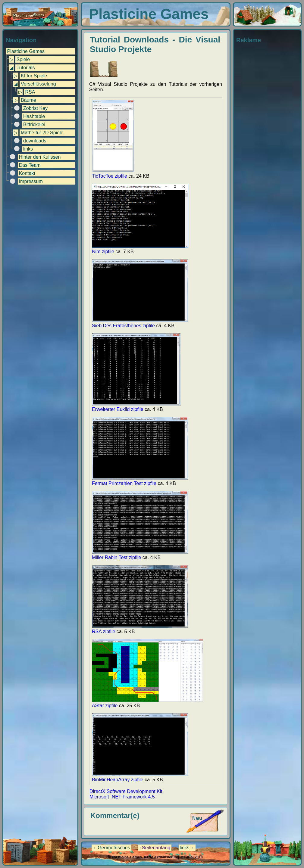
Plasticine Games (26, 51)
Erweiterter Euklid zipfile (136, 407)
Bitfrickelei (34, 124)
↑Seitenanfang (155, 848)
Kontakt (27, 173)
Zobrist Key (35, 108)
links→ (187, 848)
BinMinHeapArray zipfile (140, 777)
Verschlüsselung (38, 84)
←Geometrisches (111, 848)
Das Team (30, 165)
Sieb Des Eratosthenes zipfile (140, 323)
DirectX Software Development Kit (126, 791)
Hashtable (34, 116)
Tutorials (26, 68)
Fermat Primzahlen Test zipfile (140, 481)
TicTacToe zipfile (113, 173)
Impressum (31, 181)
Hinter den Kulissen (40, 157)
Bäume (28, 100)
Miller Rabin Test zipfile (140, 555)
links (28, 149)
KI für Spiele (34, 76)
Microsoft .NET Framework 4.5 (122, 797)
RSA (30, 92)
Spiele (23, 59)
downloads (35, 141)
